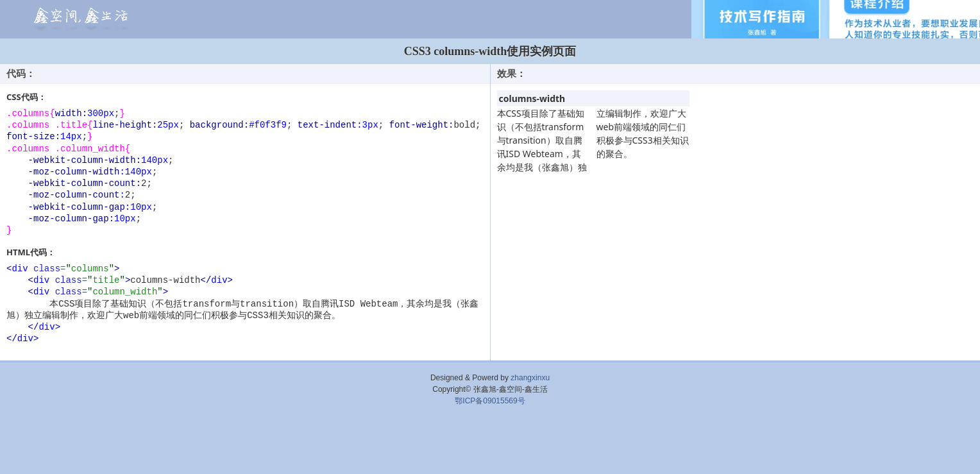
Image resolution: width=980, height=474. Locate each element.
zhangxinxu (530, 378)
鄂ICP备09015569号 (490, 401)
